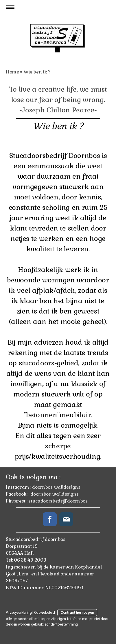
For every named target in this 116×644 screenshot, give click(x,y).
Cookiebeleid (45, 612)
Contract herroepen (77, 612)
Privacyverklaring (19, 612)
